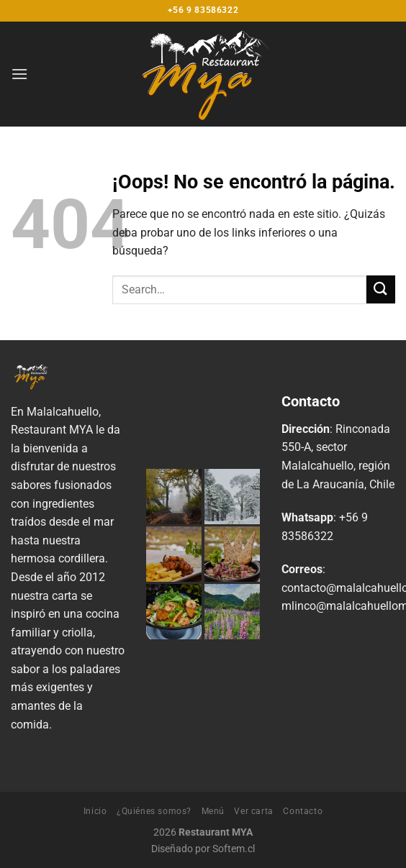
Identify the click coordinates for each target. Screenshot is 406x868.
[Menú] (19, 74)
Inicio (95, 811)
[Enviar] (381, 289)
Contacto (303, 811)
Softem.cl (234, 849)
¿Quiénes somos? (154, 811)
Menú (213, 811)
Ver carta (254, 811)
